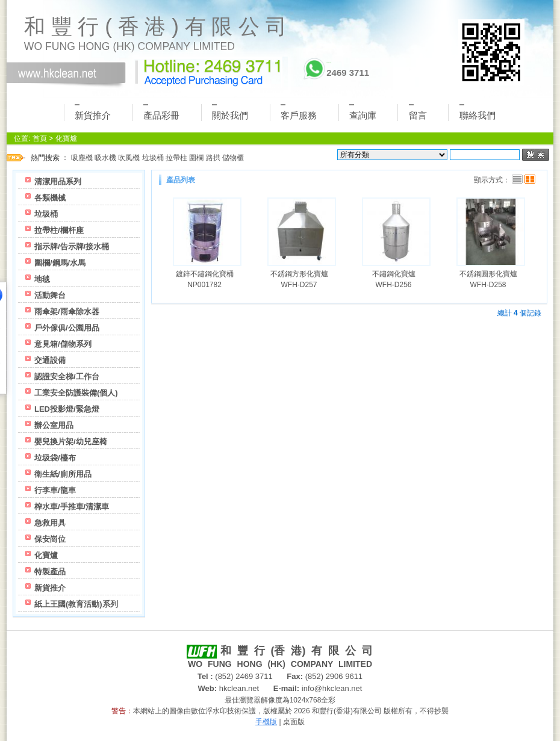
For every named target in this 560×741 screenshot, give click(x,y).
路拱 (213, 158)
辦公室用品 (54, 425)
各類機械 (50, 198)
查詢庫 (363, 112)
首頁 (40, 138)
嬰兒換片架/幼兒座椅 (71, 442)
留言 (418, 112)
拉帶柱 (176, 158)
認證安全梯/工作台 (67, 377)
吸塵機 (82, 158)
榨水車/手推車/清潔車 (72, 507)
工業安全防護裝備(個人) (76, 393)
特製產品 (50, 572)
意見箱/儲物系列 (63, 344)
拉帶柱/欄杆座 (59, 230)
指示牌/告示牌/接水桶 (72, 246)
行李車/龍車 (55, 490)
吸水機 (105, 158)
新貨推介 (93, 112)
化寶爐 (66, 138)
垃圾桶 (153, 158)
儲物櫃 (233, 158)
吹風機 (129, 158)
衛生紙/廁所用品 (63, 474)
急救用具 (50, 523)
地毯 (42, 279)
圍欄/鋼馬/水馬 (60, 263)
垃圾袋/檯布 (55, 458)
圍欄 (196, 158)
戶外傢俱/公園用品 (67, 328)
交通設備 (50, 360)
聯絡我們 (478, 112)
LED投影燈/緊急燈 (67, 409)
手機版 (266, 722)
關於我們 (230, 112)
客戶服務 (299, 112)
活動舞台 (50, 295)
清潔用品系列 (58, 181)
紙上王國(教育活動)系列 (76, 604)
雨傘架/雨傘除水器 (67, 312)
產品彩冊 (161, 112)
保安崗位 (50, 539)
